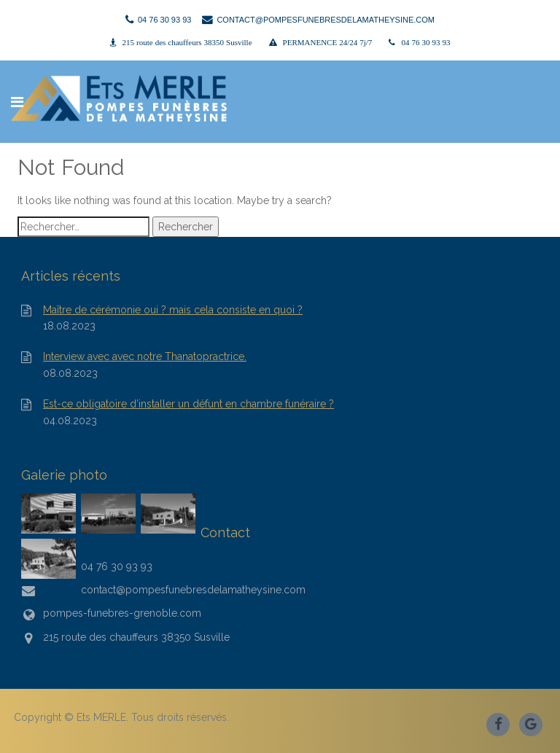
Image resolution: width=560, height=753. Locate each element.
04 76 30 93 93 (425, 43)
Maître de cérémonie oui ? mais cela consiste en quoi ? (173, 310)
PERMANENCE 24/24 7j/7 (328, 43)
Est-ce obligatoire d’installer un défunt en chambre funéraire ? (188, 405)
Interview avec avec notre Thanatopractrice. (145, 357)
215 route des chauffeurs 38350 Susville (187, 43)
